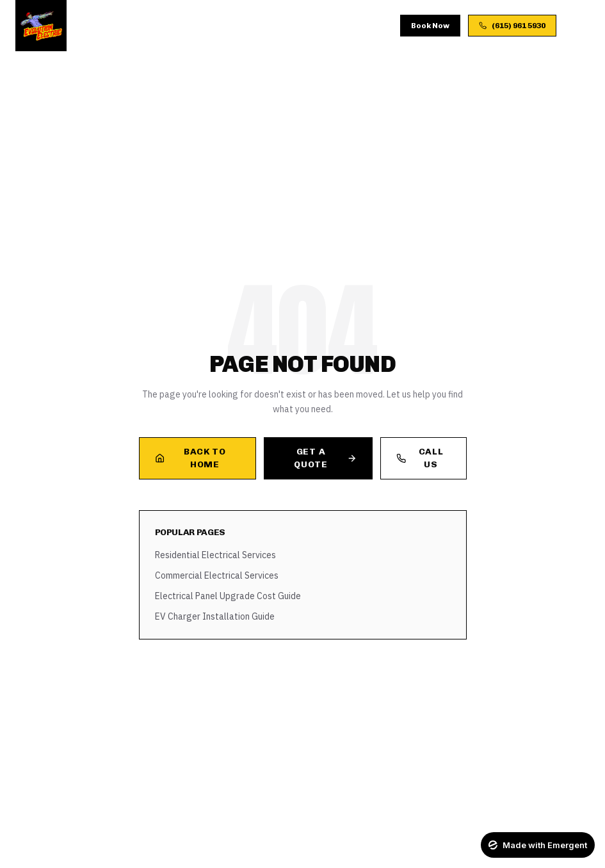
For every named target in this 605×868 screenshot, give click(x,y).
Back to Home (190, 458)
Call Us (420, 458)
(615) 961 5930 (512, 26)
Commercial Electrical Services (217, 575)
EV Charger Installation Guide (215, 616)
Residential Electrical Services (215, 555)
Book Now (430, 26)
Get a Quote (325, 458)
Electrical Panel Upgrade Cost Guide (228, 596)
